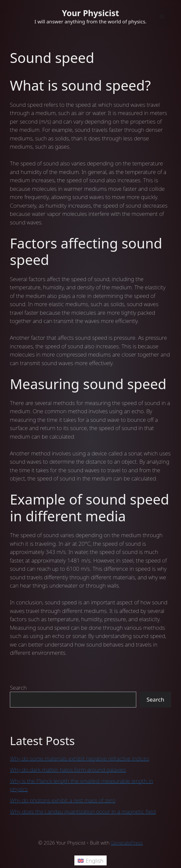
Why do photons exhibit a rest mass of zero (63, 800)
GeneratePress (127, 843)
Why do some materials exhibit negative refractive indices (79, 758)
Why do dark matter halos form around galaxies (68, 770)
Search (18, 688)
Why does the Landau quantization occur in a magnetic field (83, 811)
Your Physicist (90, 13)
